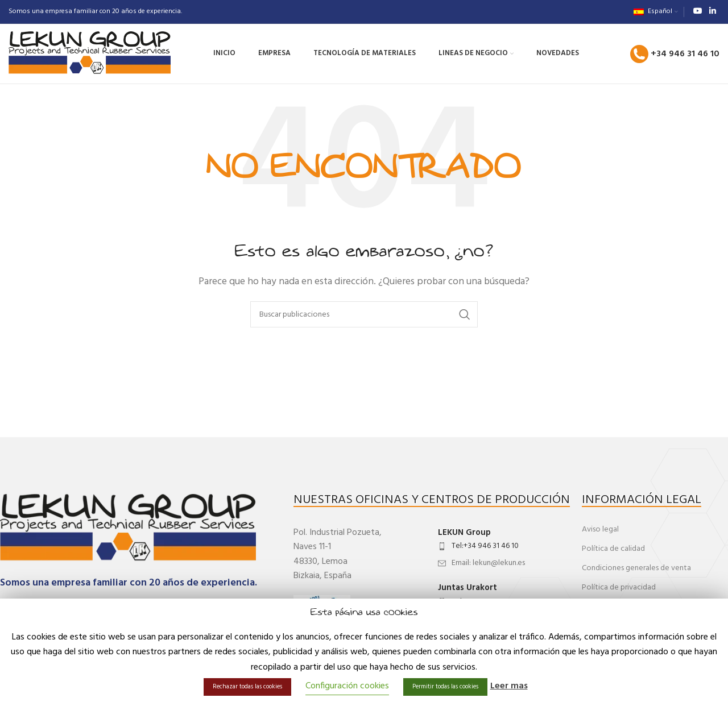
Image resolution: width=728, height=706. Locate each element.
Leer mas (509, 686)
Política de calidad (613, 549)
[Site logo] (90, 54)
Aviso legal (600, 529)
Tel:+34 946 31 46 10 (485, 546)
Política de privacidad (619, 587)
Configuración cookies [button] (347, 686)
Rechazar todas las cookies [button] (247, 687)
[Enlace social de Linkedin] (713, 12)
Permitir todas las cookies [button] (445, 687)
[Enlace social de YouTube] (698, 12)
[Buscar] (364, 314)
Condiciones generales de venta (636, 568)
